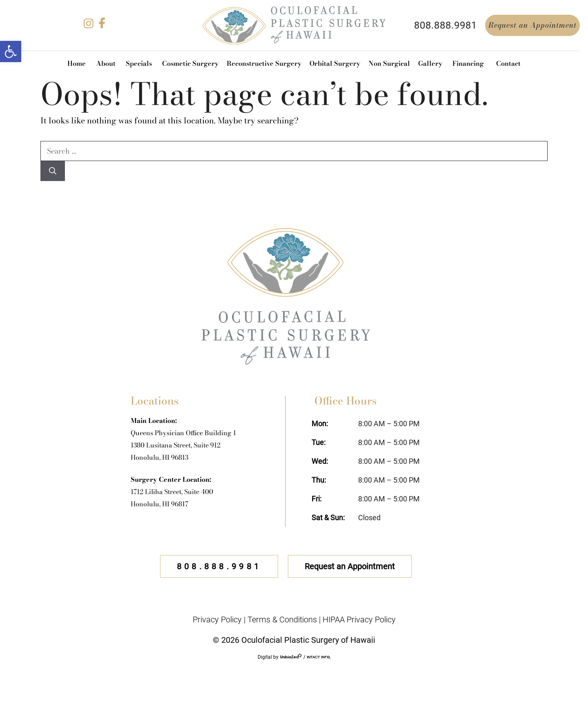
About (106, 63)
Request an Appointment (532, 25)
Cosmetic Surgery (190, 63)
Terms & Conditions (282, 620)
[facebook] (102, 26)
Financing (468, 63)
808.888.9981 (445, 25)
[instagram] (89, 26)
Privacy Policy (217, 620)
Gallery (430, 63)
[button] (11, 51)
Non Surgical (389, 63)
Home (77, 63)
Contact (508, 63)
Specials (139, 63)
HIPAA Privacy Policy (359, 620)
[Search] (53, 171)
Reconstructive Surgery (264, 63)
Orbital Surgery (335, 63)
